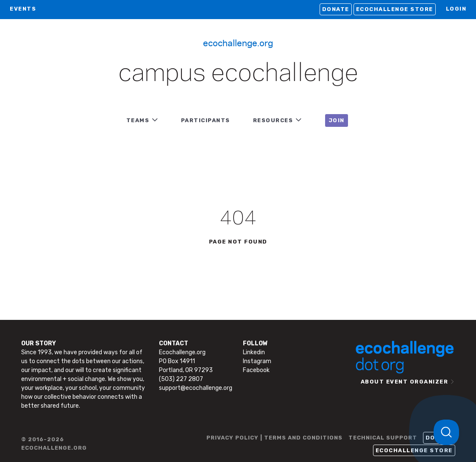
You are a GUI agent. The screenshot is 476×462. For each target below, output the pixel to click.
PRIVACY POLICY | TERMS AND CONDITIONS (274, 438)
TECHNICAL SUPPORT (383, 438)
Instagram (257, 361)
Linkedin (254, 352)
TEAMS (138, 120)
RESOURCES (273, 120)
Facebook (256, 370)
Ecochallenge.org (238, 42)
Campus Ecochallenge (238, 74)
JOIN (337, 120)
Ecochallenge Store (395, 9)
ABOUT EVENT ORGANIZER (405, 382)
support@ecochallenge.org (196, 388)
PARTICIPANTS (206, 120)
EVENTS (23, 9)
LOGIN (456, 9)
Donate (336, 9)
